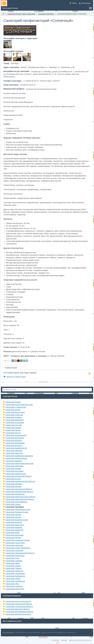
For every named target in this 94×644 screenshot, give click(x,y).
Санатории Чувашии (14, 586)
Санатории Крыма (13, 402)
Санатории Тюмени (14, 568)
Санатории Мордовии (14, 535)
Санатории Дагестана (14, 525)
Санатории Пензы (13, 430)
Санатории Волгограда (15, 412)
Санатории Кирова (13, 469)
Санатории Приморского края (18, 510)
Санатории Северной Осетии (18, 540)
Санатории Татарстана (15, 543)
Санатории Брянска (14, 440)
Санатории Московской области (19, 489)
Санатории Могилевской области (19, 612)
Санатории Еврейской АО (16, 448)
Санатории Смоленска (15, 556)
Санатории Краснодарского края (19, 405)
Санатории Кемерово (14, 466)
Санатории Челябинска (15, 581)
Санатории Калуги (13, 433)
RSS (89, 374)
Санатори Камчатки (14, 461)
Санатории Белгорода (15, 438)
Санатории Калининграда (16, 458)
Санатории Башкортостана (17, 520)
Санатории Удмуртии (14, 571)
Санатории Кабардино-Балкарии (19, 456)
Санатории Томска (13, 566)
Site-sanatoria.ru (8, 632)
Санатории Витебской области (18, 614)
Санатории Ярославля (15, 589)
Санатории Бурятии (14, 522)
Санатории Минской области (17, 609)
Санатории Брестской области (18, 601)
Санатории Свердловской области (20, 553)
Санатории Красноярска (16, 474)
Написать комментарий (16, 377)
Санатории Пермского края (17, 512)
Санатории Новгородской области (20, 499)
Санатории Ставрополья (16, 407)
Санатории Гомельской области (19, 604)
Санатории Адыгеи (13, 517)
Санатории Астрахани (15, 423)
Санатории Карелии (14, 527)
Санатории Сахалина (14, 550)
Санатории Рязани (13, 428)
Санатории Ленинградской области (20, 481)
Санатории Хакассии (14, 545)
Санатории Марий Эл (14, 530)
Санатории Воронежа (14, 420)
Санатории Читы (12, 584)
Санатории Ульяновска (15, 573)
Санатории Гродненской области (19, 607)
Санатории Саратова (14, 415)
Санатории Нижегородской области (20, 497)
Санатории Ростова (14, 425)
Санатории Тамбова (14, 561)
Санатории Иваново (14, 451)
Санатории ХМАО (13, 579)
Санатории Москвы (13, 486)
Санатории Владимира (15, 443)
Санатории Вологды (14, 446)
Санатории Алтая (13, 410)
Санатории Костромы (14, 471)
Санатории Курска (13, 479)
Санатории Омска (13, 504)
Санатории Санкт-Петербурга (18, 548)
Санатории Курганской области (18, 476)
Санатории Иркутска (14, 453)
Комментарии (11, 368)
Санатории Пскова (13, 515)
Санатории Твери (13, 563)
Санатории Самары (14, 417)
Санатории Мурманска (15, 494)
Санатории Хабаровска (15, 576)
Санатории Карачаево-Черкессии (19, 463)
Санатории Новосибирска (16, 502)
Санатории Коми (12, 533)
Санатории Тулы (12, 558)
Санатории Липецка (14, 484)
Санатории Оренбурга (15, 507)
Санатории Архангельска (16, 435)
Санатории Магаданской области (19, 492)
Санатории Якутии (13, 538)
